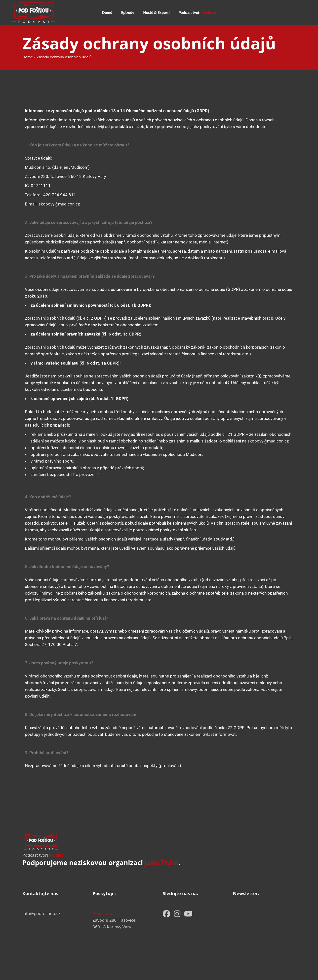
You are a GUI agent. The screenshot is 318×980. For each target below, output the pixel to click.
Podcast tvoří (44, 855)
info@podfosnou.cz (41, 913)
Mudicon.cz (104, 913)
